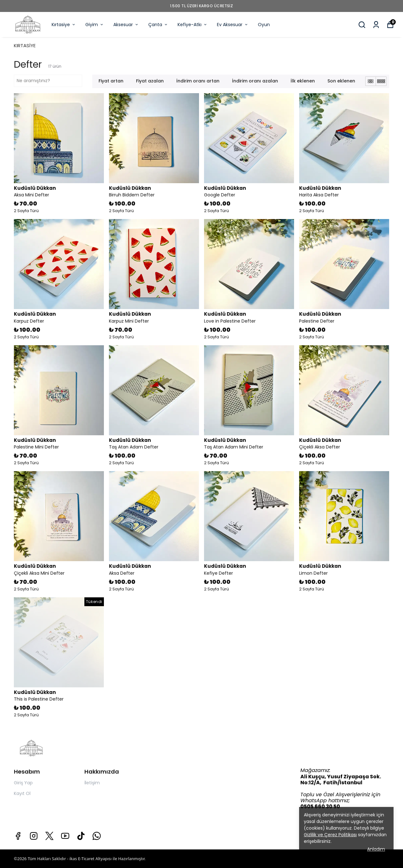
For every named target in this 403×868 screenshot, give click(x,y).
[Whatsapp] (97, 836)
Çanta (158, 25)
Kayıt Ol (22, 793)
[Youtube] (65, 836)
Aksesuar (126, 25)
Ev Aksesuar (233, 25)
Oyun (264, 25)
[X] (49, 836)
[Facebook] (18, 836)
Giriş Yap (23, 783)
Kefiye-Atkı (193, 25)
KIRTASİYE (25, 45)
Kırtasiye (64, 25)
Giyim (95, 25)
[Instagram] (34, 836)
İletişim (92, 783)
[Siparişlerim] (376, 25)
